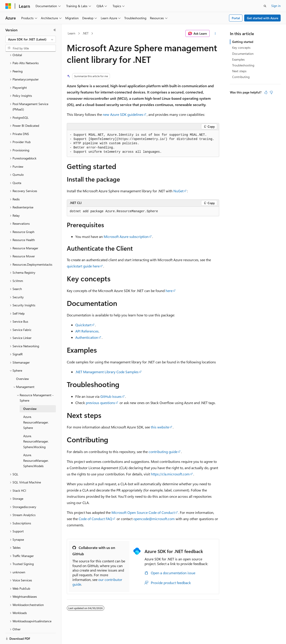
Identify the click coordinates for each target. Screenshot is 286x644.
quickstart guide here (83, 266)
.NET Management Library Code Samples (107, 372)
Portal (236, 18)
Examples (238, 59)
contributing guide (163, 452)
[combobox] (31, 39)
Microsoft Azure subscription (126, 236)
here (169, 291)
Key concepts (241, 48)
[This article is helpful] (266, 92)
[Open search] (265, 6)
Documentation (243, 54)
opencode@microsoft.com (154, 519)
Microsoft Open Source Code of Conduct (143, 512)
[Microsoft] (8, 6)
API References (87, 331)
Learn (71, 33)
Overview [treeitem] (22, 363)
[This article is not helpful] (271, 92)
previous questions (100, 403)
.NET (85, 33)
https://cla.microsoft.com (170, 474)
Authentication (87, 337)
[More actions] (215, 34)
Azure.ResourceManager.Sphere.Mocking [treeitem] (36, 426)
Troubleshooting (243, 65)
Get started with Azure (263, 18)
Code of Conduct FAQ (95, 519)
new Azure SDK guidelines (123, 114)
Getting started (243, 42)
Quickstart (83, 325)
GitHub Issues (111, 396)
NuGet (178, 191)
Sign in (276, 6)
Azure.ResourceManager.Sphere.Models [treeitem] (36, 445)
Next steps (239, 71)
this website (160, 427)
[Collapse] (55, 30)
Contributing (241, 77)
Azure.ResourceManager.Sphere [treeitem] (36, 407)
